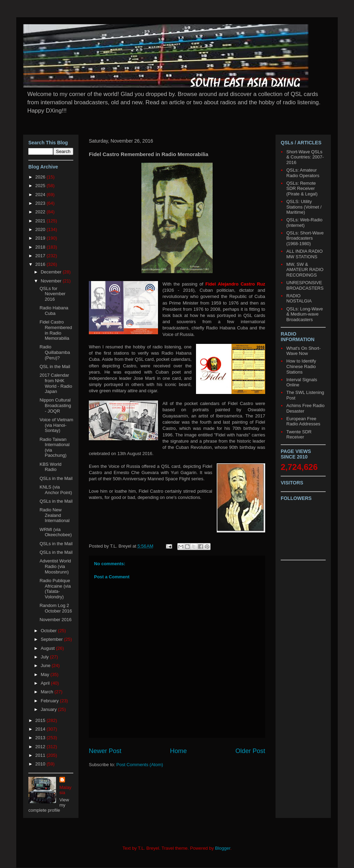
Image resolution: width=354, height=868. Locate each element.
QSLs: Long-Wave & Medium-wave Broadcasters (305, 314)
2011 (41, 755)
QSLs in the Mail (56, 478)
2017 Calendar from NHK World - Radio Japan (56, 383)
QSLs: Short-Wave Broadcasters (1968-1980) (305, 238)
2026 (41, 177)
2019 (41, 238)
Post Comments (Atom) (140, 765)
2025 (41, 186)
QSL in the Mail (55, 367)
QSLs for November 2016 (52, 294)
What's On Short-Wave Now (303, 351)
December (52, 272)
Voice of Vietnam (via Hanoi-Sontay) (56, 425)
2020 (41, 229)
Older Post (250, 751)
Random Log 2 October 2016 (56, 608)
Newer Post (105, 751)
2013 (41, 738)
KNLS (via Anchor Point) (56, 490)
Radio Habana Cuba (54, 311)
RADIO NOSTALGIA (299, 298)
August (48, 648)
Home (179, 751)
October (49, 631)
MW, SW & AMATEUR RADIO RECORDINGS (305, 270)
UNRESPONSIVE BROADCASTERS (305, 285)
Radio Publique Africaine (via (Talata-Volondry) (55, 589)
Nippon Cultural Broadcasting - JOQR (55, 405)
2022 (41, 212)
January (49, 709)
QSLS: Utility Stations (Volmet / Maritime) (304, 207)
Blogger (223, 848)
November (52, 281)
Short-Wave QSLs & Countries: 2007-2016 (305, 157)
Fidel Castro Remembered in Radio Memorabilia (56, 330)
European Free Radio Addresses (303, 421)
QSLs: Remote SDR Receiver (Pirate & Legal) (302, 189)
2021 (41, 221)
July (45, 657)
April (46, 683)
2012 (41, 747)
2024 (41, 195)
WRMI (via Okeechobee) (55, 532)
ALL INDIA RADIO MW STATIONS (304, 254)
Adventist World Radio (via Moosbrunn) (55, 566)
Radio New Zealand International (54, 515)
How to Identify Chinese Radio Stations (301, 366)
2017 (41, 256)
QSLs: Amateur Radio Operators (303, 173)
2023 (41, 203)
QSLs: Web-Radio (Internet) (304, 223)
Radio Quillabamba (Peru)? (55, 352)
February (50, 701)
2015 (41, 720)
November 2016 (55, 620)
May (46, 674)
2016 (41, 264)
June (46, 666)
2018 (41, 247)
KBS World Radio (50, 467)
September (52, 639)
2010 (41, 764)
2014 (41, 729)
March (48, 692)
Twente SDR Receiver (299, 435)
